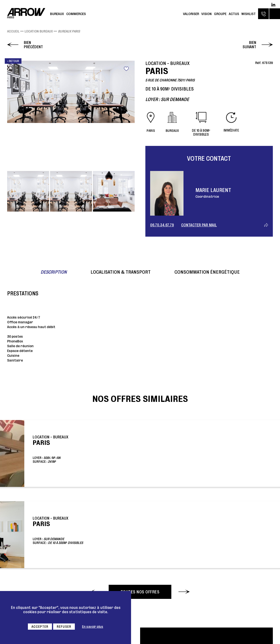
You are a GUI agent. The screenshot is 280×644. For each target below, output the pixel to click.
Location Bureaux (39, 31)
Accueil (13, 31)
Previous (13, 115)
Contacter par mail (199, 225)
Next (129, 115)
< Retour (13, 61)
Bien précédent (33, 45)
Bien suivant (249, 45)
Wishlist (249, 14)
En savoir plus (93, 627)
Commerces (76, 14)
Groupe (220, 14)
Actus (234, 14)
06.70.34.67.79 (162, 225)
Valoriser (191, 14)
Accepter (40, 627)
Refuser (64, 627)
